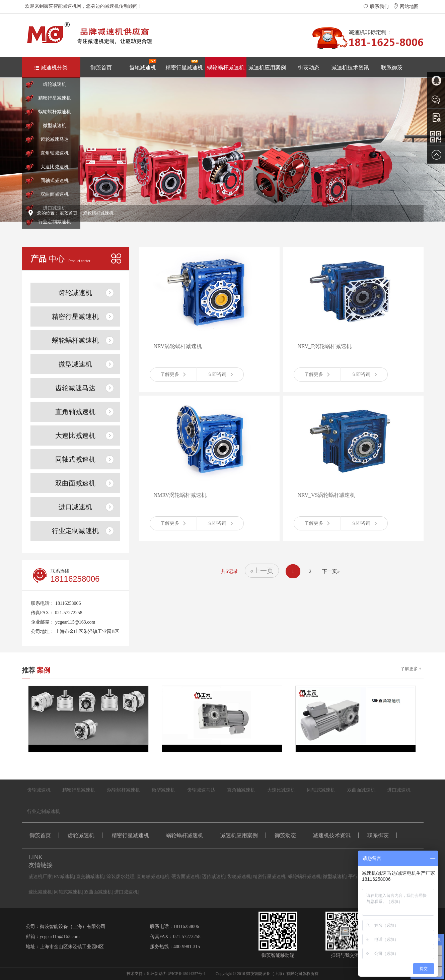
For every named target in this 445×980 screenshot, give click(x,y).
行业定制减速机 (55, 222)
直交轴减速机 (90, 877)
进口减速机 (75, 507)
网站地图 (406, 7)
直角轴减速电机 (153, 877)
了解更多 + (411, 669)
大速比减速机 (55, 167)
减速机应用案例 (267, 68)
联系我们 (376, 7)
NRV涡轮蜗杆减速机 (178, 346)
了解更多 (173, 374)
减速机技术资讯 (350, 68)
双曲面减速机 (55, 194)
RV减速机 (64, 877)
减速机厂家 (40, 877)
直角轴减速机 (55, 153)
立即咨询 (220, 374)
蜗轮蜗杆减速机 (226, 68)
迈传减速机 (214, 877)
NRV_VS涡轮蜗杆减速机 (327, 495)
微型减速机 (55, 126)
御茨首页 (101, 68)
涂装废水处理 (121, 877)
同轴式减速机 (55, 181)
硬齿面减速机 (186, 877)
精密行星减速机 (184, 65)
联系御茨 (392, 68)
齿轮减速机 (143, 65)
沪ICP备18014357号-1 (187, 974)
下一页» (331, 571)
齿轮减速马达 (55, 139)
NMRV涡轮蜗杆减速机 (180, 495)
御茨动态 (309, 68)
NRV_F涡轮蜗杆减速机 (325, 346)
